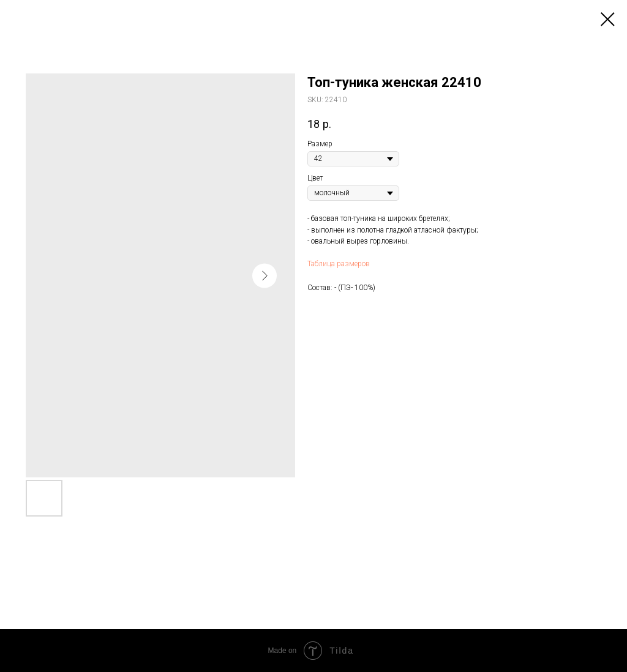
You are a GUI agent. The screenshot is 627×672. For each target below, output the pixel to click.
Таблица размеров (339, 264)
